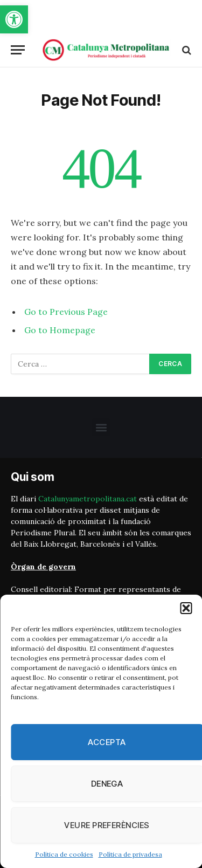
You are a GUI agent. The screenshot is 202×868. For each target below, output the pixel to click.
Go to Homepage (60, 330)
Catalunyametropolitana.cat (88, 499)
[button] (14, 19)
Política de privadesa (130, 854)
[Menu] (18, 50)
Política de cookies (64, 854)
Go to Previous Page (66, 312)
